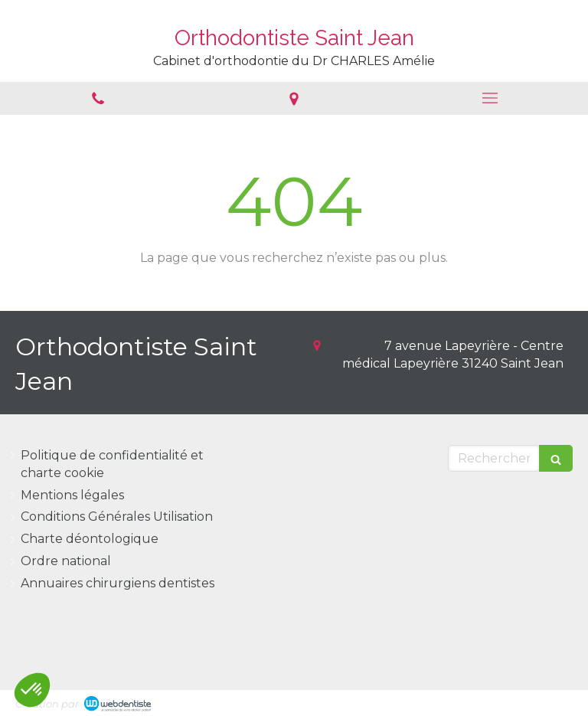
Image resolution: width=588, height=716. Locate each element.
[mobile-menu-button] (490, 98)
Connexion (540, 701)
